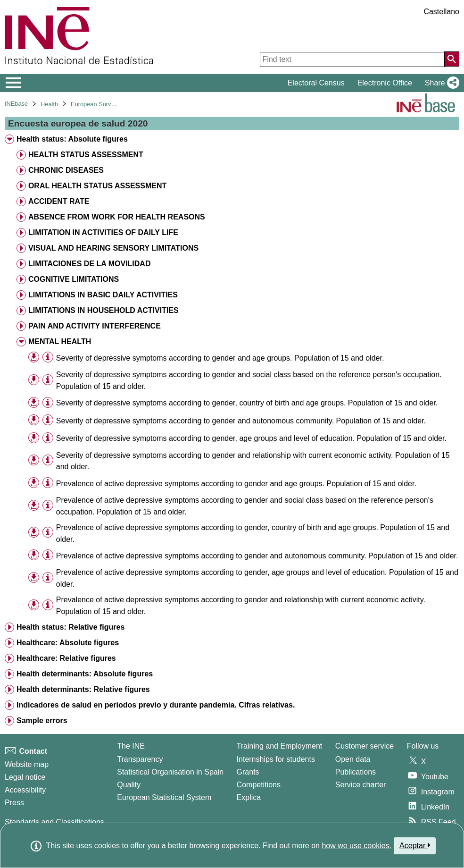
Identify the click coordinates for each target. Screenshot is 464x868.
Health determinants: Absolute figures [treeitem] (85, 674)
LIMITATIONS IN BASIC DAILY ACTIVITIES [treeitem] (103, 295)
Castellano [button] (441, 12)
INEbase (16, 104)
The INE (131, 746)
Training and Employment (280, 746)
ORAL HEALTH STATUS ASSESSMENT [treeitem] (97, 186)
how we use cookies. (356, 846)
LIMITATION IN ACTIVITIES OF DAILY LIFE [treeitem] (103, 232)
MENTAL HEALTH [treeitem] (60, 341)
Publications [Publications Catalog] (356, 772)
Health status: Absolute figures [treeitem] (72, 139)
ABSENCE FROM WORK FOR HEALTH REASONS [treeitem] (117, 217)
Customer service (365, 746)
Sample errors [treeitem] (42, 721)
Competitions (259, 785)
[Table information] (48, 358)
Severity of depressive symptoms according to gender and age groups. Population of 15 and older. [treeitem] (220, 358)
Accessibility (25, 790)
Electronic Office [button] (385, 83)
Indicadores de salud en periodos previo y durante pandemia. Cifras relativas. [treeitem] (156, 705)
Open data (353, 759)
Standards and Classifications (54, 822)
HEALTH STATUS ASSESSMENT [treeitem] (86, 155)
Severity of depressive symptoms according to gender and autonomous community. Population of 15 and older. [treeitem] (241, 421)
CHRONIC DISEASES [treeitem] (66, 170)
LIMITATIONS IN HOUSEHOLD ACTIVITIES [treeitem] (104, 310)
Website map (27, 764)
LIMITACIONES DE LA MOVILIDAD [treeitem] (90, 264)
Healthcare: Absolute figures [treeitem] (68, 643)
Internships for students (276, 759)
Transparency (140, 759)
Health (49, 104)
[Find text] (352, 59)
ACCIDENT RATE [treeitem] (59, 201)
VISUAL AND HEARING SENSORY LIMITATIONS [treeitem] (113, 248)
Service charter (361, 785)
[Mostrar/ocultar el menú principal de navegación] (13, 83)
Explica (249, 797)
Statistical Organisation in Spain (170, 772)
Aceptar (415, 845)
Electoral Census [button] (316, 83)
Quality (129, 785)
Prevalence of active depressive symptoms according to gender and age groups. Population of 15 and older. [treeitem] (236, 484)
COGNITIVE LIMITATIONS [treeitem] (74, 279)
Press (14, 803)
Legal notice (25, 777)
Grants (248, 772)
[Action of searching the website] (452, 59)
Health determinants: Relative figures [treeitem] (83, 689)
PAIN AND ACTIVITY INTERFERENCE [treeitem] (95, 326)
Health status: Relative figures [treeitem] (70, 627)
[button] (440, 83)
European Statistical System (164, 797)
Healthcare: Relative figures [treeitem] (66, 658)
